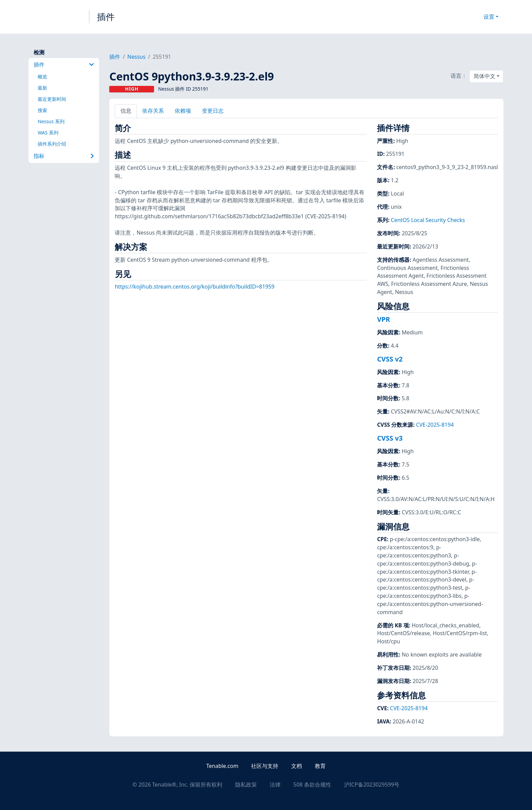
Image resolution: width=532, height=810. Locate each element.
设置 (489, 17)
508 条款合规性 (312, 785)
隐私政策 (246, 785)
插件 (106, 17)
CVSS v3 (390, 438)
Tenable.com (222, 766)
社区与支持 (265, 766)
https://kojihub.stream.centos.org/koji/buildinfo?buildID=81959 (194, 287)
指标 (64, 156)
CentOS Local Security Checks (428, 220)
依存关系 (153, 111)
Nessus (136, 57)
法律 (275, 785)
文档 (297, 766)
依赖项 (183, 111)
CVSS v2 (390, 359)
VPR (383, 319)
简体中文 (484, 76)
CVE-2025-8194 (435, 425)
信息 (126, 111)
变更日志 (213, 111)
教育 (320, 766)
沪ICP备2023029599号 (372, 785)
